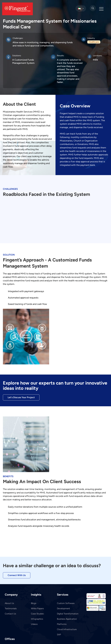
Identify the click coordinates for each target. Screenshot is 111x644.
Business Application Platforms (67, 622)
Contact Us (10, 614)
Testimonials (11, 608)
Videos (34, 624)
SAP (59, 635)
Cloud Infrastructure (67, 629)
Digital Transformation (68, 614)
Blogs (34, 603)
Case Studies (37, 614)
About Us (9, 603)
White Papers (37, 608)
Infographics (37, 619)
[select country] (81, 8)
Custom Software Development (66, 606)
